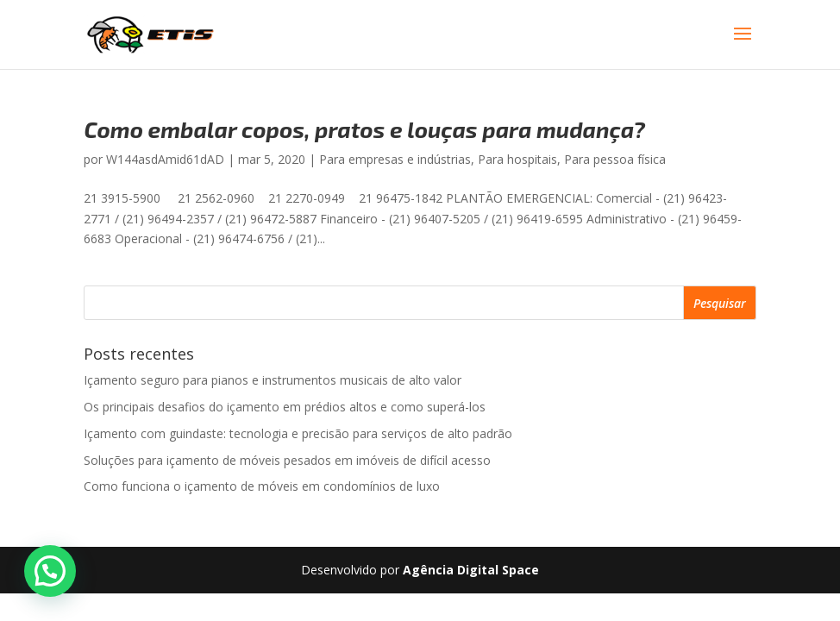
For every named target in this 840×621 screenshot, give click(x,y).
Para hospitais (517, 159)
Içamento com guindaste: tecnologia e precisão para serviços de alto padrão (298, 433)
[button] (50, 571)
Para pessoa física (615, 159)
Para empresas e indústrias (395, 159)
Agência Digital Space (471, 570)
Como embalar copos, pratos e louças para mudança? (364, 129)
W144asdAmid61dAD (165, 159)
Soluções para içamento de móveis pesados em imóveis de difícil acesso (287, 460)
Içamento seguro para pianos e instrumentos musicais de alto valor (273, 380)
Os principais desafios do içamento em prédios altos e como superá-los (285, 407)
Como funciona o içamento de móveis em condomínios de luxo (262, 486)
